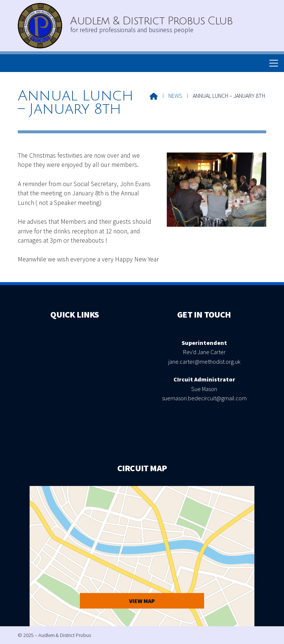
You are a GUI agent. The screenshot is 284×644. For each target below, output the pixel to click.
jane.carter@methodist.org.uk (204, 362)
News (175, 96)
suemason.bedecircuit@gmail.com (204, 398)
